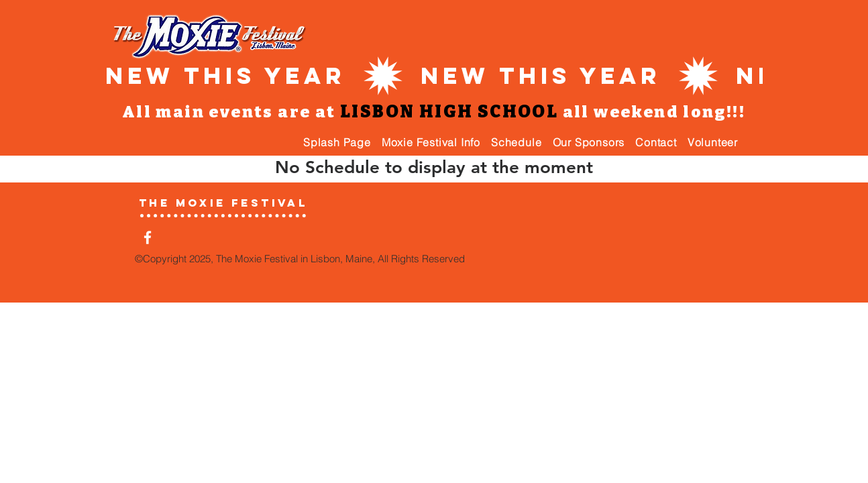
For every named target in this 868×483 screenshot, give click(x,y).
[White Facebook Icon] (148, 237)
